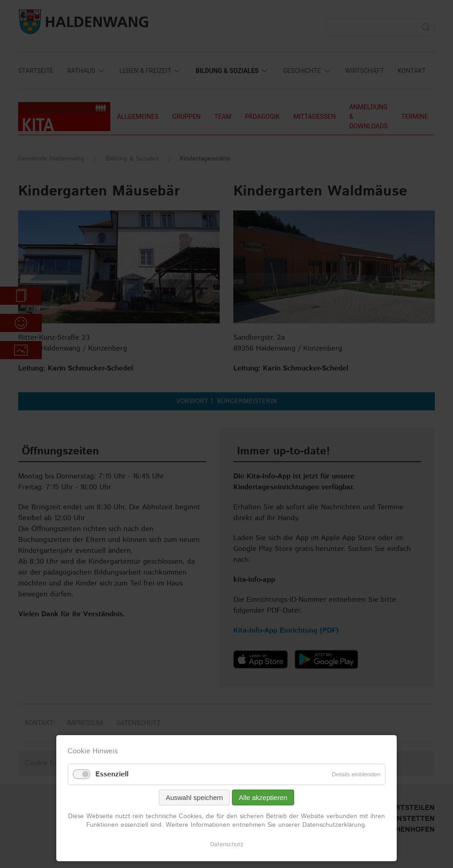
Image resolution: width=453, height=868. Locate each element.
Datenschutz (227, 845)
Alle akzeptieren (263, 797)
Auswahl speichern (194, 797)
